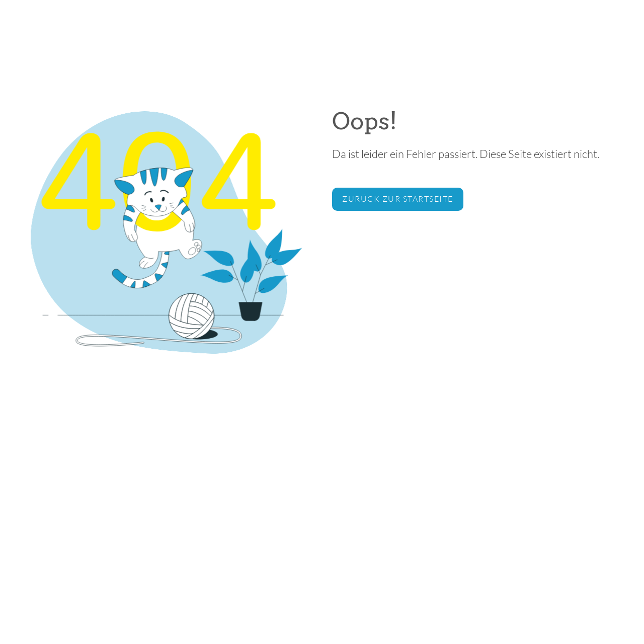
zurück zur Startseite (398, 199)
